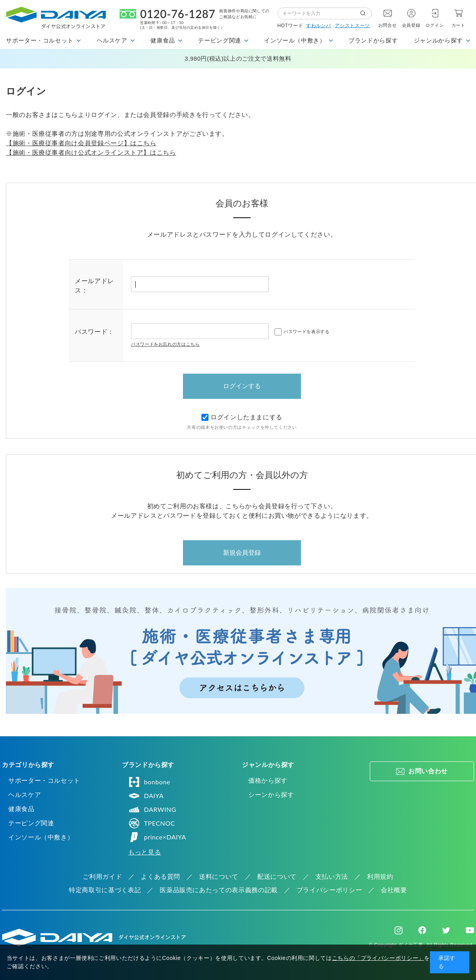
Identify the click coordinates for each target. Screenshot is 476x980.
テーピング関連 (31, 823)
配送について (277, 877)
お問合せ (388, 25)
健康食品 (21, 809)
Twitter (446, 930)
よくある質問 (161, 877)
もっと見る (145, 852)
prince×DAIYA (157, 837)
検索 (366, 13)
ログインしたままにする (242, 417)
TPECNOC (152, 823)
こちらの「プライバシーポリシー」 (378, 958)
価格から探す (268, 781)
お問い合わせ (428, 771)
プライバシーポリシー (329, 890)
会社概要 (394, 890)
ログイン (435, 25)
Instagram (399, 930)
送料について (219, 877)
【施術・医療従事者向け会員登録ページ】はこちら (81, 143)
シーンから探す (271, 795)
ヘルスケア (25, 795)
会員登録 (411, 25)
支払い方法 (332, 877)
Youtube (470, 930)
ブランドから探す (373, 40)
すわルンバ (318, 26)
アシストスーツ (352, 26)
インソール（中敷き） (41, 837)
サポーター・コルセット (44, 781)
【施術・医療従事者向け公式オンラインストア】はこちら (91, 153)
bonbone (149, 782)
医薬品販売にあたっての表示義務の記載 (219, 890)
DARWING (152, 810)
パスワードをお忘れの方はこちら (165, 344)
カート (458, 25)
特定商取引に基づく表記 (105, 890)
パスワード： (94, 332)
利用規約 (380, 877)
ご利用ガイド (102, 877)
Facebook (422, 930)
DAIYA (146, 796)
